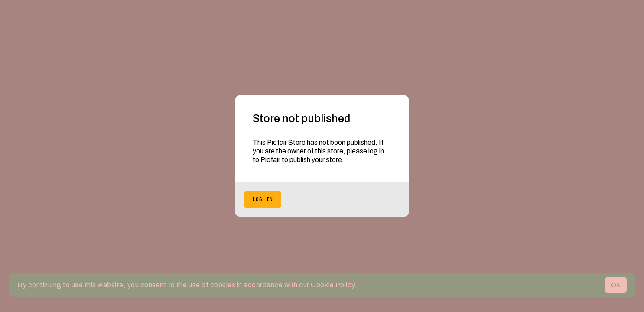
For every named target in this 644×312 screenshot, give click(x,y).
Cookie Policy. (334, 285)
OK (616, 285)
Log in (263, 199)
